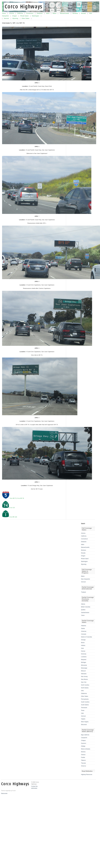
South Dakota (85, 705)
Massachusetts (65, 13)
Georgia (83, 640)
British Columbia (86, 607)
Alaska (83, 628)
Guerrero (84, 743)
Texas (83, 710)
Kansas (83, 651)
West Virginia (85, 722)
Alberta (83, 604)
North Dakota (85, 688)
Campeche (84, 738)
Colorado (84, 634)
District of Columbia (86, 637)
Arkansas (84, 631)
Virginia (83, 719)
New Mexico (84, 679)
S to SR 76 (21, 498)
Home (4, 13)
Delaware (40, 13)
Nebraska (84, 674)
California (20, 13)
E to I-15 (12, 508)
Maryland (84, 660)
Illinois (83, 643)
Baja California (85, 735)
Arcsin (14, 791)
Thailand (83, 592)
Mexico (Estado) (86, 749)
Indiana (83, 645)
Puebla (83, 757)
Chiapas (83, 740)
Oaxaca (83, 755)
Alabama (83, 626)
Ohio (82, 691)
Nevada (84, 13)
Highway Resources (87, 775)
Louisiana (84, 657)
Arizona (12, 13)
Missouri (83, 671)
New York (84, 682)
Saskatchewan (85, 613)
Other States (26, 18)
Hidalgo (83, 746)
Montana (75, 13)
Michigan (84, 662)
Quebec (83, 610)
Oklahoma (84, 693)
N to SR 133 (13, 517)
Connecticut (30, 13)
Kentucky (84, 654)
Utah (82, 713)
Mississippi (84, 668)
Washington (36, 16)
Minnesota (84, 665)
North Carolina (85, 685)
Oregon (15, 16)
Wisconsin (84, 725)
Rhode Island (25, 16)
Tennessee (84, 708)
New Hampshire (85, 579)
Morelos (83, 752)
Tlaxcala (83, 763)
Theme (3, 791)
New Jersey (84, 677)
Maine (55, 13)
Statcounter (4, 793)
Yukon (83, 615)
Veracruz (83, 766)
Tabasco (83, 760)
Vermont (7, 18)
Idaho (48, 13)
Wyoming (15, 18)
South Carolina (85, 702)
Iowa (82, 648)
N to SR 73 (13, 498)
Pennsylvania (85, 699)
